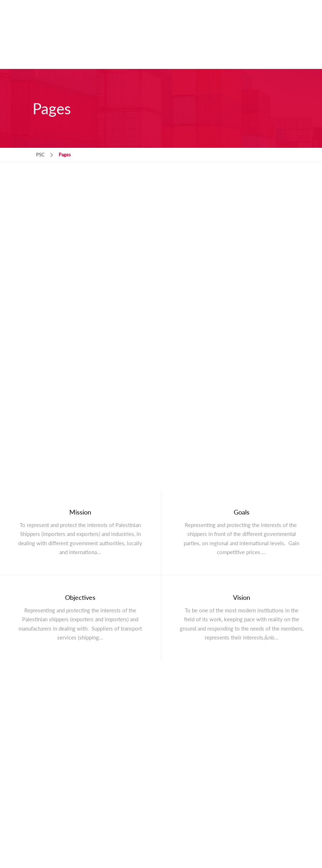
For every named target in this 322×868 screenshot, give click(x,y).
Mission (80, 512)
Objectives (80, 597)
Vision (242, 597)
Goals (242, 512)
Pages (65, 155)
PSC (40, 155)
